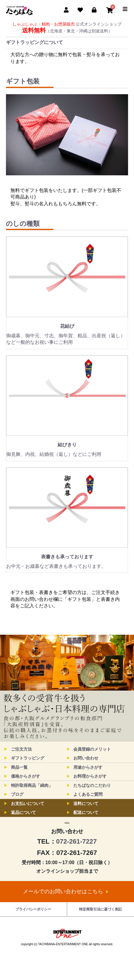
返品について (23, 812)
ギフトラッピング (28, 758)
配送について (86, 812)
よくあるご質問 (88, 794)
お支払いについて (28, 803)
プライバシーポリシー (33, 931)
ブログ (17, 794)
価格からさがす (26, 776)
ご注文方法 (21, 749)
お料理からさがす (90, 776)
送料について (86, 803)
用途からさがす (88, 767)
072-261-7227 (77, 863)
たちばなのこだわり (92, 785)
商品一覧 (19, 767)
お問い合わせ (86, 758)
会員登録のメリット (92, 749)
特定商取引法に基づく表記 (100, 931)
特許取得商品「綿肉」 (32, 785)
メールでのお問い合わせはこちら (66, 913)
